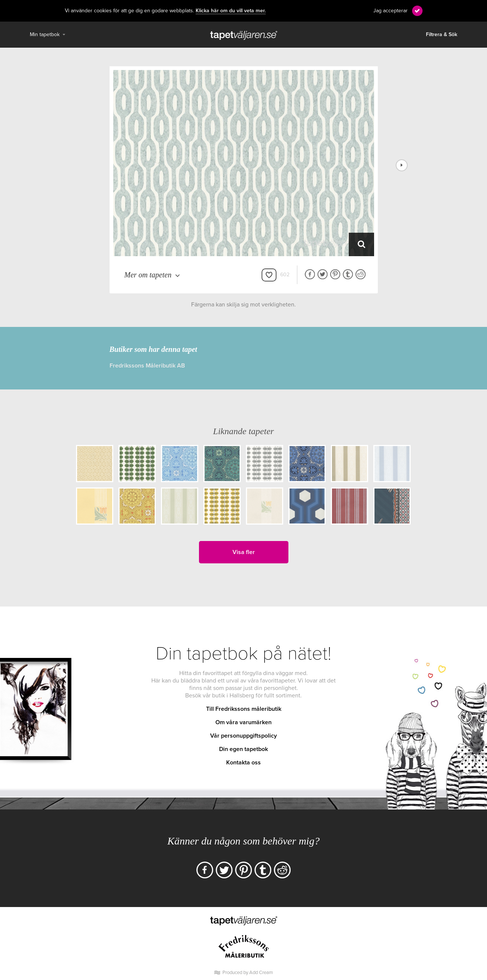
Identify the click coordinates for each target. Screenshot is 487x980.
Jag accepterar (390, 11)
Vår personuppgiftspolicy (243, 736)
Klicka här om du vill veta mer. (231, 11)
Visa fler (244, 552)
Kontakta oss (243, 763)
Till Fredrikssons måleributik (244, 709)
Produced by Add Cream (248, 973)
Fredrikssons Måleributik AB (147, 366)
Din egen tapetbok (243, 749)
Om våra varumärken (243, 722)
